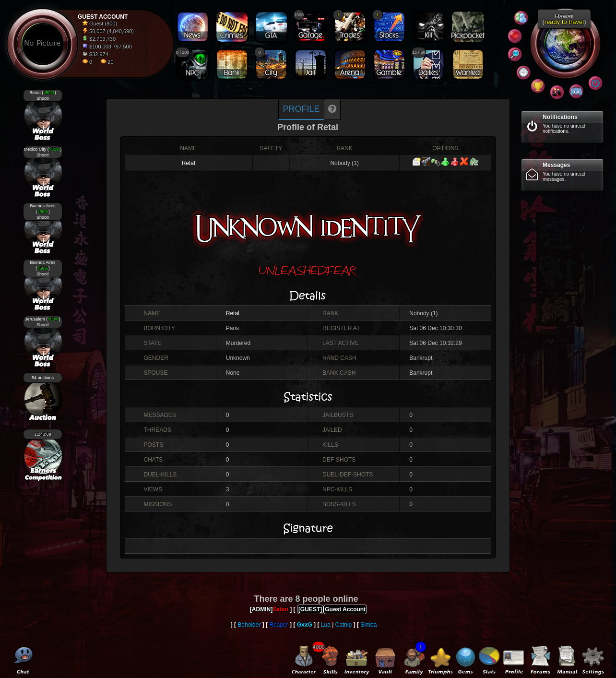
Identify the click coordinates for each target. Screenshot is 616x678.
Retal (189, 163)
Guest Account (345, 609)
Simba (368, 625)
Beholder (249, 625)
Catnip (344, 625)
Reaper (278, 625)
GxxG (305, 625)
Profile (301, 109)
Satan (280, 609)
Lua (326, 625)
